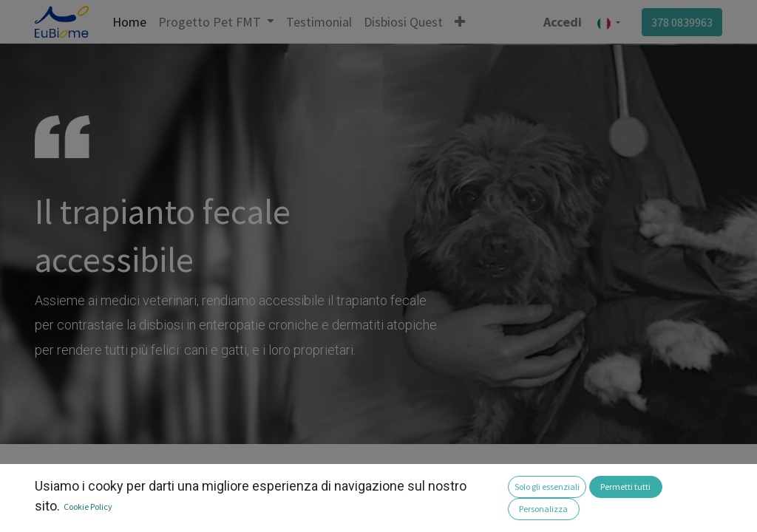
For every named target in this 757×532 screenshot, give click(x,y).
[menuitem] (129, 22)
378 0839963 (682, 22)
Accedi (563, 22)
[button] (460, 22)
